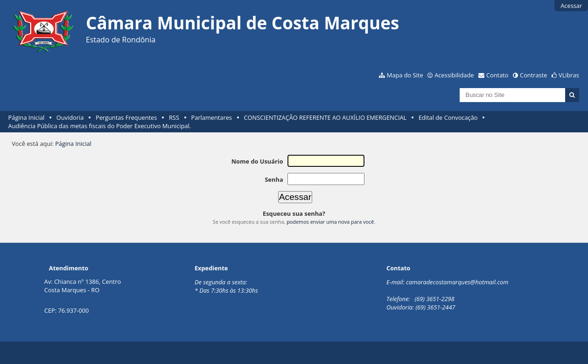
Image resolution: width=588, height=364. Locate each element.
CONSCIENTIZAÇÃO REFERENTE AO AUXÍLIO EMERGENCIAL (325, 117)
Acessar (571, 6)
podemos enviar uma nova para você (330, 222)
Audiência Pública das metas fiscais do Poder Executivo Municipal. (100, 126)
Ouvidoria (70, 117)
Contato (497, 75)
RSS (174, 117)
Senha (274, 179)
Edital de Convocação (448, 117)
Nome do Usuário (257, 161)
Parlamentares (212, 117)
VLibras (569, 75)
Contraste (533, 75)
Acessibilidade (454, 75)
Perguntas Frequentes (126, 117)
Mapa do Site (405, 75)
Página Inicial (27, 117)
